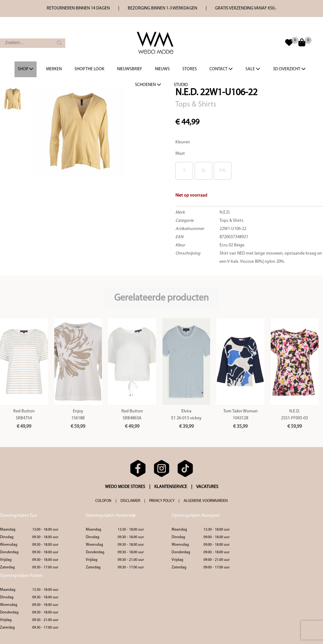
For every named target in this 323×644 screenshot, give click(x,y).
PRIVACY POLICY (162, 501)
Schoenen (148, 85)
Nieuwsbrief (130, 69)
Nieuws (162, 69)
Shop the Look (89, 69)
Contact (221, 69)
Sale (253, 69)
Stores (190, 69)
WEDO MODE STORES (125, 487)
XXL (223, 171)
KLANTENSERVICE (171, 487)
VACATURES (207, 487)
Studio (181, 85)
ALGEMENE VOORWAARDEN (206, 501)
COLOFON (103, 501)
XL (204, 171)
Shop (26, 69)
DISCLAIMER (130, 501)
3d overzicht (289, 69)
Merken (54, 69)
